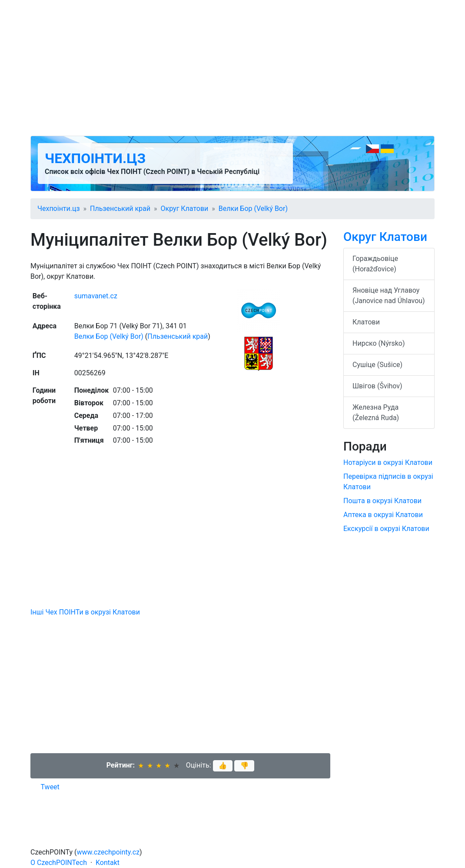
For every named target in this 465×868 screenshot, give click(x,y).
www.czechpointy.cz (108, 852)
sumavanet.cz (96, 296)
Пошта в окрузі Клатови (382, 501)
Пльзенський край (120, 209)
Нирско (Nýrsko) (379, 343)
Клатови (366, 322)
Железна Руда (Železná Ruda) (376, 412)
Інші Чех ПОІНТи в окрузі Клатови (85, 612)
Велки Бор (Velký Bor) (253, 209)
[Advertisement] (232, 68)
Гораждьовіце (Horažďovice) (375, 264)
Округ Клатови (185, 209)
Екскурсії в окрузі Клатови (386, 529)
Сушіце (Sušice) (377, 365)
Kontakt (108, 863)
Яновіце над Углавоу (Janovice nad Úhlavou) (389, 295)
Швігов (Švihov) (377, 386)
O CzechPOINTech (59, 863)
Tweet (50, 787)
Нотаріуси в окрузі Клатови (388, 462)
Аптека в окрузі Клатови (383, 515)
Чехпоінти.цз (95, 158)
